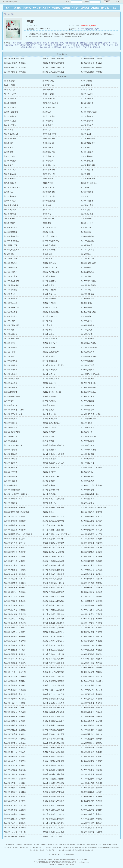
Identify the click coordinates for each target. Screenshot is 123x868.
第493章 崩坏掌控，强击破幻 (15, 810)
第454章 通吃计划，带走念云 (15, 752)
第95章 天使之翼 (49, 219)
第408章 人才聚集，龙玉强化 (92, 681)
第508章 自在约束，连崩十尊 (53, 63)
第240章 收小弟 (87, 432)
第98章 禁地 (47, 223)
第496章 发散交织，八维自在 (15, 814)
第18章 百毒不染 (87, 103)
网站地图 (71, 854)
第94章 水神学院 (10, 219)
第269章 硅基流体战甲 (51, 476)
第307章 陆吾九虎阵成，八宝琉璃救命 (18, 534)
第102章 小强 (86, 228)
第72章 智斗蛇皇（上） (90, 183)
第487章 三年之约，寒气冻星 (15, 801)
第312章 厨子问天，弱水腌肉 (92, 539)
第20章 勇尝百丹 (49, 107)
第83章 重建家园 (49, 201)
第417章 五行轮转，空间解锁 (92, 694)
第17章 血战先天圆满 (50, 103)
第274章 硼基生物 (11, 485)
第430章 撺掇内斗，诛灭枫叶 (15, 717)
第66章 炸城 (85, 174)
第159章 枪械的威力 (88, 312)
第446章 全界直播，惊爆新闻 (53, 739)
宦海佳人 (81, 844)
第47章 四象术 (48, 147)
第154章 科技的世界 (11, 308)
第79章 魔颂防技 (10, 196)
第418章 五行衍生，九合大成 (15, 699)
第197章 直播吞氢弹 (50, 370)
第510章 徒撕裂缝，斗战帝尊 (92, 59)
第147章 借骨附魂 (88, 294)
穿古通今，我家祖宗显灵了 (25, 844)
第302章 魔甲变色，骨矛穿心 (53, 525)
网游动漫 (66, 8)
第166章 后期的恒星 (11, 325)
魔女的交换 (31, 847)
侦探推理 (56, 8)
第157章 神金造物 (11, 312)
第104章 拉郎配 (48, 232)
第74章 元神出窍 (49, 188)
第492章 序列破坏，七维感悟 (92, 805)
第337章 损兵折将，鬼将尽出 (15, 579)
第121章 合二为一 (11, 259)
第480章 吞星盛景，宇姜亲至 (92, 788)
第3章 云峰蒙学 (87, 81)
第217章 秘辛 (9, 401)
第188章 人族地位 (49, 356)
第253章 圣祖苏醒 (11, 454)
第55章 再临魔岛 (10, 161)
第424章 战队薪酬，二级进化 (15, 708)
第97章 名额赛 (9, 223)
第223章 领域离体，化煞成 (14, 410)
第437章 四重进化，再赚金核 (53, 725)
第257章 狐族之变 (49, 459)
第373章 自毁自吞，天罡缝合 (15, 632)
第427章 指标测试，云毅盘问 (15, 712)
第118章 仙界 (9, 254)
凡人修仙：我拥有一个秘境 (42, 844)
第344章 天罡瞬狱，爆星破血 (53, 588)
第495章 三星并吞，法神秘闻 (92, 810)
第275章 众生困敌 (49, 485)
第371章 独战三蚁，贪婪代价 (53, 628)
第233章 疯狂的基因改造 (52, 423)
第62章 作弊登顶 (49, 170)
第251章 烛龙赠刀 (49, 450)
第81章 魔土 (85, 196)
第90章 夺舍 (85, 210)
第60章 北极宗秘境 (88, 165)
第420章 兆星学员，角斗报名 (92, 699)
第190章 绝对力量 (11, 361)
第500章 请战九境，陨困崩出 (53, 819)
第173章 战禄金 (48, 334)
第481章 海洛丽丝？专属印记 (15, 792)
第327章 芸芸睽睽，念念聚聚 (92, 561)
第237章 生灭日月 (88, 428)
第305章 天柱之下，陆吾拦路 (53, 530)
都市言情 (37, 8)
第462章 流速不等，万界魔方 (92, 761)
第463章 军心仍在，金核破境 (15, 765)
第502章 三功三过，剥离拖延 (53, 72)
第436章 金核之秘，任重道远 (15, 725)
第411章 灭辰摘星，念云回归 (92, 685)
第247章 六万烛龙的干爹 (13, 445)
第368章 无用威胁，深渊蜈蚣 (53, 623)
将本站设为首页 (8, 2)
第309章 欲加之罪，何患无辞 (92, 534)
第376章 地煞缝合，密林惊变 (15, 637)
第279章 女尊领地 (88, 490)
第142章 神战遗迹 (11, 290)
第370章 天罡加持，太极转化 (15, 628)
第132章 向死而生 (88, 272)
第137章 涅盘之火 (49, 281)
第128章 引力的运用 (50, 268)
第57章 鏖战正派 (87, 161)
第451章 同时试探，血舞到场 (15, 748)
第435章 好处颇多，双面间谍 (92, 721)
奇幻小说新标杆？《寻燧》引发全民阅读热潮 (85, 47)
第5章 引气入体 (48, 85)
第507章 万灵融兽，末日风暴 (92, 63)
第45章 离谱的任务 (88, 143)
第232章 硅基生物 (11, 423)
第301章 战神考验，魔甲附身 (15, 525)
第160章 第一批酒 (11, 316)
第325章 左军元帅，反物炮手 (15, 561)
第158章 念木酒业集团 (51, 312)
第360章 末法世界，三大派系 (92, 610)
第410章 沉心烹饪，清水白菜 (53, 685)
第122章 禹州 (47, 259)
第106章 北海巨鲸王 (11, 236)
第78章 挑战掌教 (87, 192)
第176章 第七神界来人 (51, 339)
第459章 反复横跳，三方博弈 (92, 757)
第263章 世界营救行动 (51, 468)
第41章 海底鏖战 (49, 139)
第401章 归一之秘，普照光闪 (53, 672)
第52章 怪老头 (9, 156)
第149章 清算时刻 (49, 299)
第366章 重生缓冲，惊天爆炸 (92, 619)
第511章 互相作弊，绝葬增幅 (53, 59)
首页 (7, 8)
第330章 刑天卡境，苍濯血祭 (92, 565)
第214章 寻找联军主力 (12, 396)
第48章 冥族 (85, 147)
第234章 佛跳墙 (87, 423)
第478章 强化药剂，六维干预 (15, 788)
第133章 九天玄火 (11, 276)
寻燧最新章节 (42, 860)
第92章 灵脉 (47, 214)
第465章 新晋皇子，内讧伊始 (92, 765)
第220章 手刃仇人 (11, 405)
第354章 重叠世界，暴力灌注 (92, 601)
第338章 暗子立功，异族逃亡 (53, 579)
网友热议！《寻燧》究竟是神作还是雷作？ (95, 43)
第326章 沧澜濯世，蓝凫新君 (53, 561)
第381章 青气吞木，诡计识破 (92, 641)
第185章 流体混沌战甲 (51, 352)
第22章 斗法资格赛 (11, 112)
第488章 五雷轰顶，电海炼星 (53, 801)
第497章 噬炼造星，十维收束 (53, 814)
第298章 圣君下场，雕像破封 (15, 521)
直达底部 (84, 26)
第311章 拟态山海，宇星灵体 (53, 539)
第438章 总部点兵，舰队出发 (92, 725)
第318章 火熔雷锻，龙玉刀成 (92, 548)
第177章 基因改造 (88, 339)
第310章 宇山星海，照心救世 (15, 539)
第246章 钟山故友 (88, 441)
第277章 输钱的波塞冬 (12, 490)
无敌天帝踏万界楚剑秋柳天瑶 (85, 847)
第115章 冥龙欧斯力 (11, 250)
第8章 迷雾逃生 (48, 90)
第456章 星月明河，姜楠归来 (92, 752)
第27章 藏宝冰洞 (87, 116)
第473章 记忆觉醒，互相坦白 (53, 779)
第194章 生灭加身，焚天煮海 (53, 365)
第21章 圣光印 (86, 107)
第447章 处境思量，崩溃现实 (92, 739)
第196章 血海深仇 (11, 370)
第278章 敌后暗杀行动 (51, 490)
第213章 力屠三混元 (88, 392)
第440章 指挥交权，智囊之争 (53, 730)
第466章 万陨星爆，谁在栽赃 (15, 770)
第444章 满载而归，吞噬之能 (92, 734)
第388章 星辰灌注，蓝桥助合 (15, 654)
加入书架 (92, 26)
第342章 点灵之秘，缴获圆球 (92, 583)
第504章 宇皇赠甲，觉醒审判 (92, 67)
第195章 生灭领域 (88, 365)
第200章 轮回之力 (49, 374)
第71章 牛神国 (48, 183)
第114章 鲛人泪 (87, 245)
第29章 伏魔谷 (48, 121)
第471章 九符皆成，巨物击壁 (92, 774)
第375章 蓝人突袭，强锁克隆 (92, 632)
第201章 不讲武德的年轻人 (91, 374)
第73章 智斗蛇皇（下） (13, 188)
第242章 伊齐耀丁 (49, 436)
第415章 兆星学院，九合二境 (15, 694)
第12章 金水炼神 (87, 94)
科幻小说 (76, 8)
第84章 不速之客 (87, 201)
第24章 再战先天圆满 (89, 112)
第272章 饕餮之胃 (49, 481)
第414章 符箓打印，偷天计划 (92, 690)
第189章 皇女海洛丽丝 (89, 356)
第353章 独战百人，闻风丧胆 (53, 601)
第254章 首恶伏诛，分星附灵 (53, 454)
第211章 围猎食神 (11, 392)
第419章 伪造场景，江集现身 (53, 699)
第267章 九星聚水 (88, 472)
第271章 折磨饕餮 (11, 481)
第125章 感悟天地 (49, 263)
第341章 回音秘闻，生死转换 (53, 583)
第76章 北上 (9, 192)
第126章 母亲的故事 (88, 263)
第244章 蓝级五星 (11, 441)
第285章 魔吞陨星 (88, 499)
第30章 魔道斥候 (87, 121)
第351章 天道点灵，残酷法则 (92, 597)
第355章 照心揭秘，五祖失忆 (15, 605)
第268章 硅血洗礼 (11, 476)
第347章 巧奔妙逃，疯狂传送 (53, 592)
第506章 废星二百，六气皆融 (15, 67)
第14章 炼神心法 (49, 99)
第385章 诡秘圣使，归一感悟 (15, 650)
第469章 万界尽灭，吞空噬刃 (15, 774)
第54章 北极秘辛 (87, 156)
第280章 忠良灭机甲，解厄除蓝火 (17, 494)
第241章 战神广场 (11, 436)
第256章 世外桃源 (11, 459)
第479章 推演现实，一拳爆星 (53, 788)
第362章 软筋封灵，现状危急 (53, 614)
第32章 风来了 (48, 125)
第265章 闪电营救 (11, 472)
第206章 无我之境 (49, 383)
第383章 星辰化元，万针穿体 (53, 645)
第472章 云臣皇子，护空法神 (15, 779)
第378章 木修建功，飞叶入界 (92, 637)
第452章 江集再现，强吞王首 (53, 748)
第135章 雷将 (86, 276)
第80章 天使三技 (49, 196)
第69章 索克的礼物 (88, 179)
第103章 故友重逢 (11, 232)
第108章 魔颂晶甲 (88, 236)
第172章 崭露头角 (11, 334)
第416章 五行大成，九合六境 (53, 694)
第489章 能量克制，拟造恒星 (92, 801)
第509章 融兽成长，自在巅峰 (15, 63)
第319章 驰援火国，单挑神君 (15, 552)
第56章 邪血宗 (48, 161)
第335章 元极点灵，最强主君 (53, 574)
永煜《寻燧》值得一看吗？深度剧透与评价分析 (83, 45)
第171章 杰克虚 (87, 330)
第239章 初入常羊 (49, 432)
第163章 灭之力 (10, 321)
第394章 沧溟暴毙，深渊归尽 (15, 663)
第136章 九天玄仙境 (11, 281)
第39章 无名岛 (86, 134)
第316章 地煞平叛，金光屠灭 (15, 548)
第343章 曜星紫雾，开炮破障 (15, 588)
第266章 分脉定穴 (49, 472)
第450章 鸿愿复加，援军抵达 (92, 743)
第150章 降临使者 (88, 299)
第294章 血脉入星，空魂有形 (92, 512)
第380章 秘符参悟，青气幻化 (53, 641)
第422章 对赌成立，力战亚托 (53, 703)
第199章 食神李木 (11, 374)
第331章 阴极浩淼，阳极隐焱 (15, 570)
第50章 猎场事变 (49, 152)
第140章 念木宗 (48, 285)
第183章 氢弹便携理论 (89, 348)
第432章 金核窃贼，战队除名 (92, 717)
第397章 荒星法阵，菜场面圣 (15, 668)
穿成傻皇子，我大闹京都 (42, 847)
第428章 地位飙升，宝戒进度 (53, 712)
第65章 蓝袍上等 (49, 174)
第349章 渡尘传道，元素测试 (15, 597)
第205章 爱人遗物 (11, 383)
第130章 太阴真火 (11, 272)
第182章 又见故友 (49, 348)
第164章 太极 (47, 321)
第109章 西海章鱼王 (11, 241)
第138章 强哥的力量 (88, 281)
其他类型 (95, 8)
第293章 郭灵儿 (48, 512)
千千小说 (6, 14)
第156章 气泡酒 (87, 308)
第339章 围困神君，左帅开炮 (92, 579)
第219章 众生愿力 (88, 401)
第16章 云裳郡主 (10, 103)
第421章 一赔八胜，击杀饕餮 (15, 703)
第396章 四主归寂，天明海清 (92, 663)
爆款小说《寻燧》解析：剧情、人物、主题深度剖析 (61, 43)
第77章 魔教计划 (49, 192)
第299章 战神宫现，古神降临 (53, 521)
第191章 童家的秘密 (50, 361)
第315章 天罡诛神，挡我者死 (92, 543)
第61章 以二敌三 (10, 170)
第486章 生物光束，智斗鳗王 (92, 797)
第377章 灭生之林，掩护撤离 (53, 637)
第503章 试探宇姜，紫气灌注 (15, 72)
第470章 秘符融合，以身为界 (53, 774)
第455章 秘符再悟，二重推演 (53, 752)
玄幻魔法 (17, 8)
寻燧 (12, 14)
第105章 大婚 (86, 232)
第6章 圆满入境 (87, 85)
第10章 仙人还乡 (10, 94)
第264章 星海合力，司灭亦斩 (92, 468)
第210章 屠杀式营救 (88, 388)
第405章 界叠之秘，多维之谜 (92, 677)
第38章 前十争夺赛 (49, 134)
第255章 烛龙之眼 (88, 454)
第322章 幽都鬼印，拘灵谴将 (15, 556)
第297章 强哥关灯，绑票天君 (92, 516)
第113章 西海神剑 (49, 245)
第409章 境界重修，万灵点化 (15, 685)
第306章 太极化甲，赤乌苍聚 (92, 530)
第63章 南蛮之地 (87, 170)
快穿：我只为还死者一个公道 (60, 844)
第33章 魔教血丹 (87, 125)
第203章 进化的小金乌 (51, 379)
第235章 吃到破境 (11, 428)
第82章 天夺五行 (10, 201)
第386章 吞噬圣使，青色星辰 (53, 650)
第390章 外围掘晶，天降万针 (92, 654)
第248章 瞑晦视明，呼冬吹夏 (53, 445)
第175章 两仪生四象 (11, 339)
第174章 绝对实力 (88, 334)
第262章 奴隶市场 (11, 468)
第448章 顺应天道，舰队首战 (15, 743)
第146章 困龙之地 (49, 294)
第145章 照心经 (10, 294)
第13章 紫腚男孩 (10, 99)
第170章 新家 (47, 330)
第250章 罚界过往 (11, 450)
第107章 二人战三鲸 (50, 236)
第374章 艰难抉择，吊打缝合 (53, 632)
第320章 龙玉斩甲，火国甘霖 (53, 552)
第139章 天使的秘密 (11, 285)
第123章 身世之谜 (88, 259)
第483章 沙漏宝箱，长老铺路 (92, 792)
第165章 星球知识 (88, 321)
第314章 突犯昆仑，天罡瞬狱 (53, 543)
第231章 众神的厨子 (88, 419)
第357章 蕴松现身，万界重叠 (92, 605)
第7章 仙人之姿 (10, 90)
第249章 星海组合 (88, 445)
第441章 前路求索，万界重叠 (92, 730)
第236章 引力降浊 (49, 428)
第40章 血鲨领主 (10, 139)
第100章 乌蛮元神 (11, 228)
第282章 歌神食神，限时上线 (92, 494)
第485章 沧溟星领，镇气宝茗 (53, 797)
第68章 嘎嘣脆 (48, 179)
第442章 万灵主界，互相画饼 (15, 734)
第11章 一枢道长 (49, 94)
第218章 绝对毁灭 (49, 401)
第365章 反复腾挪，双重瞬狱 (53, 619)
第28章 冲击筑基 (10, 121)
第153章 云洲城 (87, 303)
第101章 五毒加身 (49, 228)
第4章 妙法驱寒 (10, 85)
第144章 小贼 (86, 290)
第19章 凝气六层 (10, 107)
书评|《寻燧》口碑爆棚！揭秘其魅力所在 (27, 43)
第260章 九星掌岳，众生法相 (53, 463)
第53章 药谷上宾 (49, 156)
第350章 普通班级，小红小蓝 (53, 597)
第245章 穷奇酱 (48, 441)
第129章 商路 (86, 268)
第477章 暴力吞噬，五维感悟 (92, 783)
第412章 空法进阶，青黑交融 (15, 690)
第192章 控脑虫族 (88, 361)
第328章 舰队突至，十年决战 (15, 565)
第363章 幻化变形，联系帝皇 (92, 614)
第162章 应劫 (86, 316)
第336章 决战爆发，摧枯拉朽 (92, 574)
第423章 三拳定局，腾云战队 (92, 703)
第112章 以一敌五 (11, 245)
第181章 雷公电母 (11, 348)
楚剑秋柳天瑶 (74, 844)
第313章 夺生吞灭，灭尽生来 (15, 543)
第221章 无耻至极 (49, 405)
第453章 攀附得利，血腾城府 (92, 748)
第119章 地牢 (47, 254)
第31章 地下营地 (10, 125)
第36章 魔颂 (85, 130)
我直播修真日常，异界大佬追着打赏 (15, 847)
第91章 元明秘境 (10, 214)
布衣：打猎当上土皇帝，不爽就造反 (41, 850)
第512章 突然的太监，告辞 (88, 29)
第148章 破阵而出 (11, 299)
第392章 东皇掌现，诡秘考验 (53, 659)
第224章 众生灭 (48, 410)
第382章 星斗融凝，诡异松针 (15, 645)
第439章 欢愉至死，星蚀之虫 (15, 730)
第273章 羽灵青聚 (88, 481)
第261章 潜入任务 (88, 463)
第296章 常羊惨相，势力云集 (53, 516)
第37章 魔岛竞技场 (11, 134)
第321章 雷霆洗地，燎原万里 (92, 552)
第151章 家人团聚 (11, 303)
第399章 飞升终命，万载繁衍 (92, 668)
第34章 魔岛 (9, 130)
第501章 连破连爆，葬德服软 (92, 72)
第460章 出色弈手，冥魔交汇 (15, 761)
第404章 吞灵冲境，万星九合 (53, 677)
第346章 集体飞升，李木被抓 (15, 592)
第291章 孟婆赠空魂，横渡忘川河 (93, 508)
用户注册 (116, 2)
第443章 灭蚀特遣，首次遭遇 (53, 734)
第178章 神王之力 (11, 343)
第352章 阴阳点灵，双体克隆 (15, 601)
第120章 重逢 (86, 254)
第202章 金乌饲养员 (11, 379)
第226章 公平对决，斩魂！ (14, 414)
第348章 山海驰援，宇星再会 (92, 592)
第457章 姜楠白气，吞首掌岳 (15, 757)
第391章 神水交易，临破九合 (15, 659)
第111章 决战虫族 (87, 241)
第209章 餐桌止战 (49, 388)
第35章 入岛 (47, 130)
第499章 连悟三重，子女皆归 (15, 819)
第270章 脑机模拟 (88, 476)
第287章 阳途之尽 (49, 503)
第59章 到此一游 (49, 165)
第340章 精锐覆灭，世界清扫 (15, 583)
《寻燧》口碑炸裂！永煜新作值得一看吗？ (53, 47)
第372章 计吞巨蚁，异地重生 (92, 628)
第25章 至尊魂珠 (10, 116)
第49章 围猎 (9, 152)
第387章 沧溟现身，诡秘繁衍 (92, 650)
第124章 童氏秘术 (11, 263)
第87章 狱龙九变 (87, 205)
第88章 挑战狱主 (10, 210)
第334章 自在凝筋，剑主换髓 (15, 574)
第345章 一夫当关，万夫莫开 (92, 588)
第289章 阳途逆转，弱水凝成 (15, 508)
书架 (114, 8)
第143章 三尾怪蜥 (49, 290)
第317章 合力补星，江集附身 (53, 548)
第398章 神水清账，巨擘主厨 (53, 668)
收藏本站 (17, 2)
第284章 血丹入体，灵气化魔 (53, 499)
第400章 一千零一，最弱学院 (15, 672)
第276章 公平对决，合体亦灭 (92, 485)
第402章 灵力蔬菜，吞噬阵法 (92, 672)
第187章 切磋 (9, 356)
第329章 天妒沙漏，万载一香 (53, 565)
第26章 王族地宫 (49, 116)
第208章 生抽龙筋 (11, 388)
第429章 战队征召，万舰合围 (92, 712)
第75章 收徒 (85, 188)
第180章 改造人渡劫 (88, 343)
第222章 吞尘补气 (88, 405)
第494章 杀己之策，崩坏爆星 (53, 810)
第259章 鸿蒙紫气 (11, 463)
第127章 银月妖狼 (11, 268)
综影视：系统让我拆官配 (85, 850)
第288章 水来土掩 (88, 503)
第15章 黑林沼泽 (87, 99)
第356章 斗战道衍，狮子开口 (53, 605)
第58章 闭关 (9, 165)
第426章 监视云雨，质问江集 (92, 708)
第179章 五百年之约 (50, 343)
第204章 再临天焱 (88, 379)
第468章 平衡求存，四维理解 (92, 770)
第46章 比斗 (9, 147)
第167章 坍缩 (47, 325)
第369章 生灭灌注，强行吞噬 (92, 623)
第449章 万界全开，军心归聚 (53, 743)
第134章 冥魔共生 (49, 276)
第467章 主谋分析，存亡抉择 (53, 770)
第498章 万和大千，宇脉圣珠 (92, 814)
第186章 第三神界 (88, 352)
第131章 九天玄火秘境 (51, 272)
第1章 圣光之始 (10, 81)
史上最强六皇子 (89, 844)
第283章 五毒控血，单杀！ (14, 499)
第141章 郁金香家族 (88, 285)
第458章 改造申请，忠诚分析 (53, 757)
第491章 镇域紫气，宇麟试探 (53, 805)
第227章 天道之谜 (49, 414)
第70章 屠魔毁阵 (10, 183)
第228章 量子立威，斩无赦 (91, 414)
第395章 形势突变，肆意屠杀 (53, 663)
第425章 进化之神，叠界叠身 (53, 708)
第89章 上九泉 (48, 210)
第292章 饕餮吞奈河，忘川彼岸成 (17, 512)
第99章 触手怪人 (87, 223)
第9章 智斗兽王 (87, 90)
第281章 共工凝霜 (49, 494)
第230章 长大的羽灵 (50, 419)
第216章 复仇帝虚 (88, 396)
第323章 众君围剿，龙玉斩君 (53, 556)
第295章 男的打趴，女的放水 (15, 516)
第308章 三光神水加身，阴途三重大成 (57, 534)
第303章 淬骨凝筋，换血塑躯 (92, 525)
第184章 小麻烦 (10, 352)
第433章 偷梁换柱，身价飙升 (15, 721)
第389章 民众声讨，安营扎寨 (53, 654)
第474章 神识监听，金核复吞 (92, 779)
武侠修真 (27, 8)
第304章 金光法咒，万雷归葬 (15, 530)
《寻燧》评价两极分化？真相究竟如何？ (51, 45)
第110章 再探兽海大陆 (51, 241)
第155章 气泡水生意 (50, 308)
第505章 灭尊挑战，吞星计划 (53, 67)
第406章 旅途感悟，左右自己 (15, 681)
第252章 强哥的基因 (88, 450)
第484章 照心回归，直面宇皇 (15, 797)
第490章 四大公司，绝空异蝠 (15, 805)
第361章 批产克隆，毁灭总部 (15, 614)
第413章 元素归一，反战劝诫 (53, 690)
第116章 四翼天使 (49, 250)
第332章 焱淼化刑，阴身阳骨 (53, 570)
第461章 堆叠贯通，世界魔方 (53, 761)
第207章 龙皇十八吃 (88, 383)
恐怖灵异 (85, 8)
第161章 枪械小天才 (50, 316)
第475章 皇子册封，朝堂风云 (15, 783)
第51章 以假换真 (87, 152)
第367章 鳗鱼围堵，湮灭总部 (15, 623)
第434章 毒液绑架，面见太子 (53, 721)
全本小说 (105, 8)
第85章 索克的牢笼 (11, 205)
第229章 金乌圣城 (11, 419)
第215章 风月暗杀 (49, 396)
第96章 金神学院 (87, 219)
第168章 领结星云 (88, 325)
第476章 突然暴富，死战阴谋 (53, 783)
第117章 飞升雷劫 (87, 250)
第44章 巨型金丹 (49, 143)
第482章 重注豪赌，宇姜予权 (53, 792)
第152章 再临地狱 (49, 303)
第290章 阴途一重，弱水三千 (53, 508)
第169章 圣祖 (9, 330)
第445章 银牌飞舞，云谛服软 (15, 739)
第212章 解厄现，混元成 (52, 392)
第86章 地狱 (47, 205)
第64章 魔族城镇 (10, 174)
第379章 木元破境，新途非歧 (15, 641)
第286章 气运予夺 (11, 503)
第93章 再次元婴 (87, 214)
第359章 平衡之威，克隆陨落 (53, 610)
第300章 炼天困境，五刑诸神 (92, 521)
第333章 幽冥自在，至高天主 (92, 570)
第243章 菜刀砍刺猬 (88, 436)
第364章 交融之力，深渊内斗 (15, 619)
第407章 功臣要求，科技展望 (53, 681)
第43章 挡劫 (9, 143)
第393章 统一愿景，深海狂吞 (92, 659)
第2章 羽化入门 (48, 81)
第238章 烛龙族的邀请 (12, 432)
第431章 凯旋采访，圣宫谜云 (53, 717)
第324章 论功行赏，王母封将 (92, 556)
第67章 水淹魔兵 (10, 179)
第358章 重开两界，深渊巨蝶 (15, 610)
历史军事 (46, 8)
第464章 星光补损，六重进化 (53, 765)
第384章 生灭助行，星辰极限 (92, 645)
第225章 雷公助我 (88, 410)
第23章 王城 (47, 112)
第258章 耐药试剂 (88, 459)
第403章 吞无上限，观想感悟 (15, 677)
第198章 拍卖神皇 (88, 370)
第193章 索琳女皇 (11, 365)
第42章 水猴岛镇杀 (88, 139)
